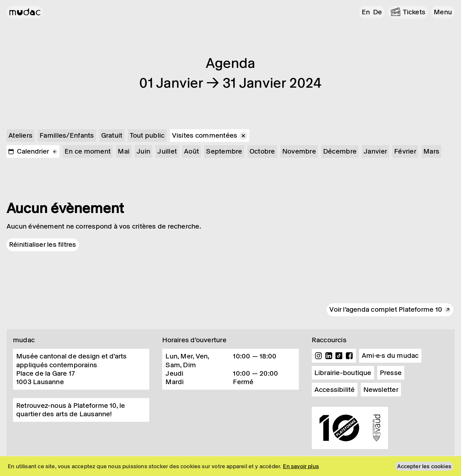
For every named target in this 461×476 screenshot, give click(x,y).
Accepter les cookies (424, 466)
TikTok (339, 356)
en (366, 12)
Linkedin (329, 356)
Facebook (349, 356)
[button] (443, 12)
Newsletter (381, 390)
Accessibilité (335, 390)
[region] (230, 466)
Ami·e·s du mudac (390, 356)
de (377, 12)
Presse (391, 373)
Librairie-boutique (343, 373)
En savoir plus (301, 466)
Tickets (414, 12)
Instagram (319, 356)
